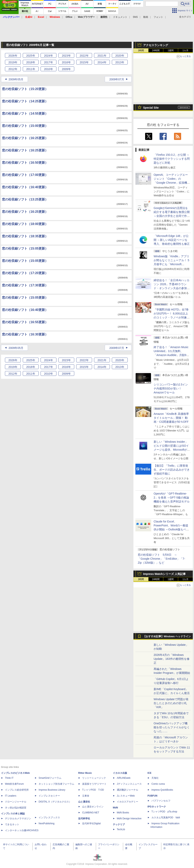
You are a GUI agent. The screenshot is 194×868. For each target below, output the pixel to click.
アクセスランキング (156, 45)
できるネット (12, 824)
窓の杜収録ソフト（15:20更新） (25, 89)
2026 (13, 56)
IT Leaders (11, 796)
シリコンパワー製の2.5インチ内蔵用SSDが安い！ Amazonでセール (171, 388)
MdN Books (123, 813)
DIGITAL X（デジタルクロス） (55, 802)
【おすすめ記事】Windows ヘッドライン (167, 636)
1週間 (171, 50)
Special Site (151, 108)
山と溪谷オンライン (93, 807)
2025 (31, 56)
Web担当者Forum (14, 784)
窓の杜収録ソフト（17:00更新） (25, 175)
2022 (84, 56)
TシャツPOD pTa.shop (164, 812)
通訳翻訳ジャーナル (127, 790)
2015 (84, 62)
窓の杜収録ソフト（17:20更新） (25, 273)
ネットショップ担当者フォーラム (56, 784)
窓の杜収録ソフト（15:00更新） (25, 126)
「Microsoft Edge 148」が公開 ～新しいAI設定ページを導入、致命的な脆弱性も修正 (172, 240)
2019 (13, 62)
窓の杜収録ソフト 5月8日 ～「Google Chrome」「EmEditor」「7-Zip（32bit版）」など (161, 559)
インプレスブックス (49, 818)
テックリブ (119, 824)
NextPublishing (47, 823)
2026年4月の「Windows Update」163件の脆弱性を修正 (172, 659)
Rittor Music (85, 773)
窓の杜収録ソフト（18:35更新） (25, 236)
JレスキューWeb (126, 796)
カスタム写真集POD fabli (166, 818)
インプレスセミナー (49, 796)
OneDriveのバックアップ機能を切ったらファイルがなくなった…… (172, 727)
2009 (66, 69)
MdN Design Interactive (129, 819)
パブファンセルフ (161, 801)
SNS (135, 17)
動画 (146, 17)
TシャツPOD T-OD (93, 790)
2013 (120, 62)
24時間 (156, 50)
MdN (115, 808)
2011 (31, 69)
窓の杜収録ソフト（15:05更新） (25, 248)
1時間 (141, 50)
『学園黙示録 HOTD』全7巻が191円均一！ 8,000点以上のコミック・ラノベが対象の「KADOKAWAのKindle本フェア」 (172, 317)
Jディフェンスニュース (129, 784)
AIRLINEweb (124, 778)
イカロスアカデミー (127, 802)
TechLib (121, 829)
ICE (149, 773)
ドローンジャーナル (16, 802)
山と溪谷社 (84, 802)
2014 (102, 62)
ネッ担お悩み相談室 (16, 808)
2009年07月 (117, 79)
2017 (48, 62)
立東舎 (86, 796)
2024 (48, 56)
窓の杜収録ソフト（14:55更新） (25, 113)
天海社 (155, 778)
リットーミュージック (94, 778)
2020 (120, 56)
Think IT (9, 778)
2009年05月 (16, 79)
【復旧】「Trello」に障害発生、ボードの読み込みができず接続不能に (172, 470)
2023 (66, 56)
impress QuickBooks (162, 790)
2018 (31, 62)
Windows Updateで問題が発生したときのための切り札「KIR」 (171, 703)
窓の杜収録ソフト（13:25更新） (25, 199)
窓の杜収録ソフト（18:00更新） (25, 224)
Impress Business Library (52, 790)
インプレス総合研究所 (17, 790)
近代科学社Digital (91, 823)
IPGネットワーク (157, 807)
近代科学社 (84, 819)
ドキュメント (120, 17)
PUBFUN (152, 796)
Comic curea (158, 784)
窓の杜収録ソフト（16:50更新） (25, 163)
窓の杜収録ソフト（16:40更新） (25, 187)
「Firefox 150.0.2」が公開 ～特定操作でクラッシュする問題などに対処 (172, 159)
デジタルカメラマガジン (18, 819)
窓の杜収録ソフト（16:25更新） (25, 138)
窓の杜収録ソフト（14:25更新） (25, 101)
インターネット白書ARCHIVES (22, 830)
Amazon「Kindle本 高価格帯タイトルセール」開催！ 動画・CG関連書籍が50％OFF (171, 418)
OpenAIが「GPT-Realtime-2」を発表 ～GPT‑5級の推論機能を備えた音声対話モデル (172, 498)
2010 (48, 69)
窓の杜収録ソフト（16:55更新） (25, 322)
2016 (66, 62)
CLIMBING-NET (91, 813)
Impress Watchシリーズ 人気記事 (164, 574)
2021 (102, 56)
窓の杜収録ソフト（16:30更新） (25, 334)
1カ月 (186, 50)
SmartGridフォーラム (50, 778)
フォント (158, 17)
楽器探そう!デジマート (94, 784)
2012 (13, 69)
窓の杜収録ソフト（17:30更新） (25, 285)
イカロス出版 (120, 773)
